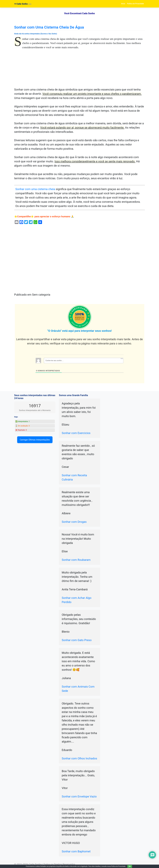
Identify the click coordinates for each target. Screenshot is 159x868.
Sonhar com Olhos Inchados (79, 758)
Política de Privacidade (136, 4)
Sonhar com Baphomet (76, 851)
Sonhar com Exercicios (76, 433)
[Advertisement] (80, 70)
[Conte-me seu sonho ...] (84, 361)
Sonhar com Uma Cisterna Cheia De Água (49, 27)
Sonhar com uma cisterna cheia (35, 189)
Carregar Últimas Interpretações (35, 440)
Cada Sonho (21, 4)
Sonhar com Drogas (74, 522)
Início (123, 4)
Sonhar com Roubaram (76, 560)
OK (130, 866)
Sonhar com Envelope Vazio (79, 797)
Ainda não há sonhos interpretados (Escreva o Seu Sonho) (36, 34)
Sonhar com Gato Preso (77, 640)
